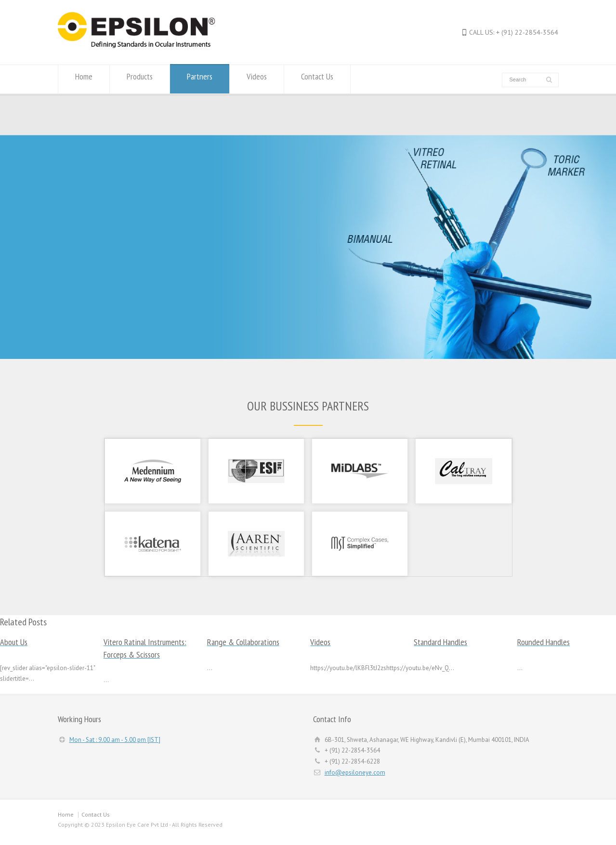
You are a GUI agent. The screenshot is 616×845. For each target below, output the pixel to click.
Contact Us (317, 79)
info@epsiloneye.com (355, 772)
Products (140, 79)
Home (84, 79)
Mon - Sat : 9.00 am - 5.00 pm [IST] (115, 740)
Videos (257, 79)
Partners (200, 79)
